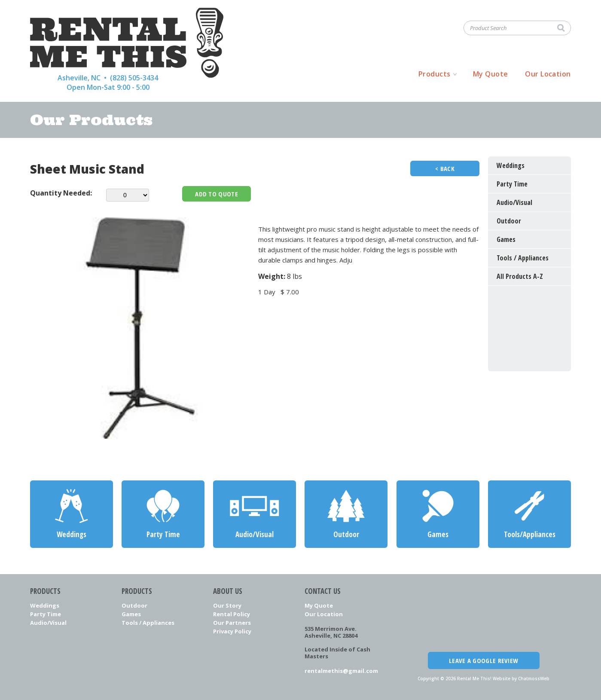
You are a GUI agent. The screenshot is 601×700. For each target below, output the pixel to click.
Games (131, 614)
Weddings (45, 605)
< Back (445, 168)
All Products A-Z (520, 276)
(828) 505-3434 (134, 78)
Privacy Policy (232, 631)
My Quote (491, 74)
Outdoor (134, 605)
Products (435, 74)
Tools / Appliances (148, 623)
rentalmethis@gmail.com (341, 671)
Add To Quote (217, 194)
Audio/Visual (48, 623)
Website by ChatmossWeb (521, 679)
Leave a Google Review (484, 660)
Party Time (46, 614)
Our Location (548, 74)
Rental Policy (232, 614)
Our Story (227, 605)
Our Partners (232, 623)
